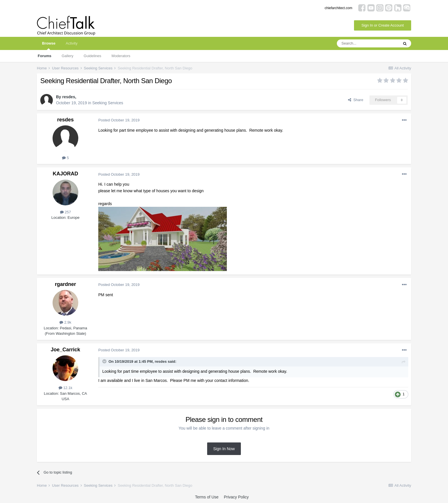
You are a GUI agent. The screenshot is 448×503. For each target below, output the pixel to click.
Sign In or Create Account (383, 25)
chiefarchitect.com (338, 8)
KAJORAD (65, 174)
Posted (119, 120)
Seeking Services (108, 103)
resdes (69, 97)
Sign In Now (224, 449)
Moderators (121, 56)
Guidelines (92, 56)
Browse (49, 46)
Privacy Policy (236, 497)
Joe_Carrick (65, 350)
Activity (72, 43)
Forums (45, 56)
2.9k (65, 322)
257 (65, 212)
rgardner (65, 284)
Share (356, 100)
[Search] (368, 43)
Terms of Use (207, 497)
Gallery (68, 56)
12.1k (65, 388)
